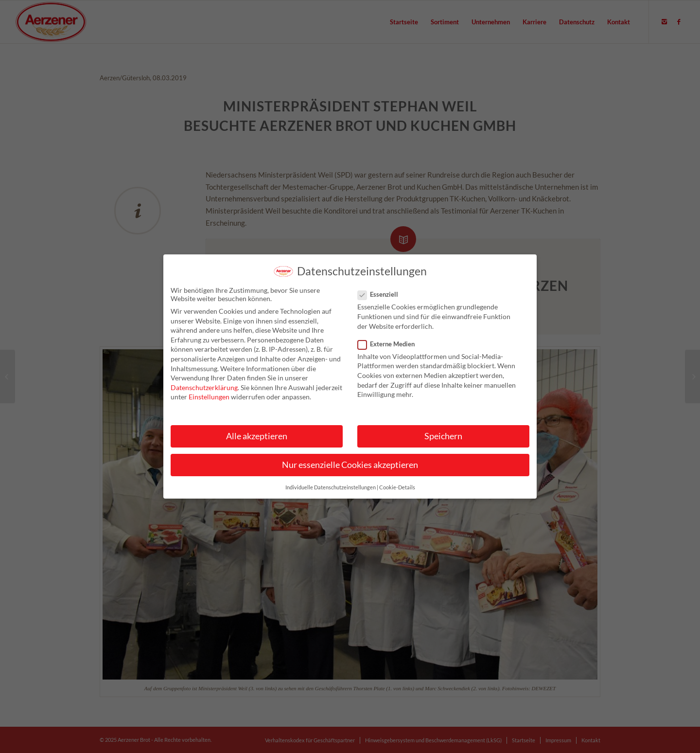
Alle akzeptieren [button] (257, 441)
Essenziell (382, 300)
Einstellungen (209, 402)
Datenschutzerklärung (204, 392)
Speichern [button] (443, 441)
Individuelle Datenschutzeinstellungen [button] (331, 493)
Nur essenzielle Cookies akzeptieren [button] (350, 470)
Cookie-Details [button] (397, 493)
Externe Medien (390, 349)
